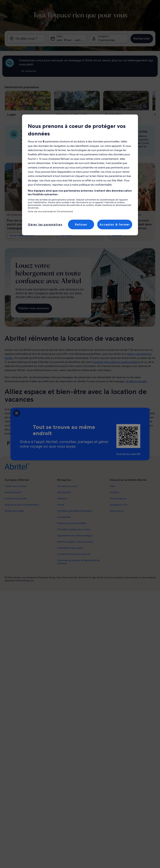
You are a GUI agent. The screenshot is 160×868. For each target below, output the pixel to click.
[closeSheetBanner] (17, 413)
